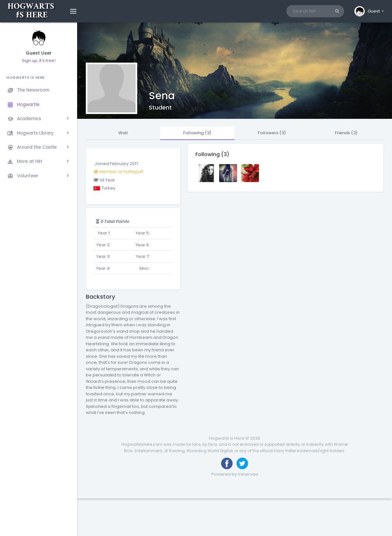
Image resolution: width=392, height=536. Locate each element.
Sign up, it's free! (39, 61)
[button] (370, 11)
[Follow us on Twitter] (242, 463)
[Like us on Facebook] (227, 463)
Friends (346, 133)
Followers (272, 133)
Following (197, 133)
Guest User (39, 53)
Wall (123, 133)
